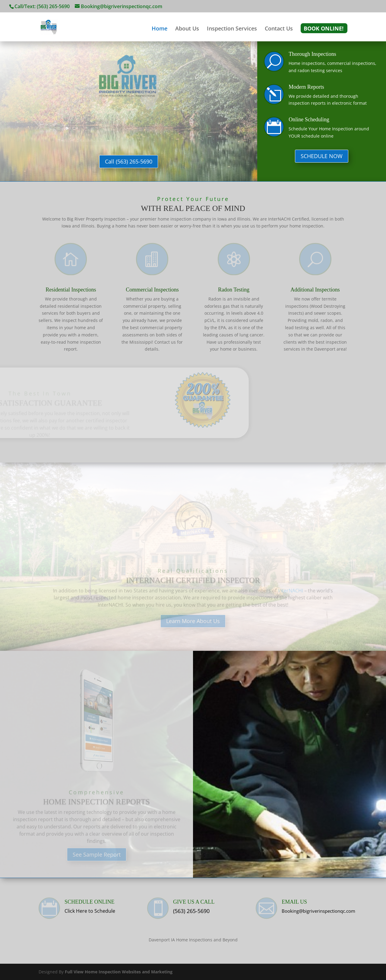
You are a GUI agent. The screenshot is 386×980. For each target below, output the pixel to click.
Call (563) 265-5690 (129, 161)
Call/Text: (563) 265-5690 (42, 6)
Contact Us (279, 29)
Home (160, 29)
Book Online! (324, 29)
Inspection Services (232, 29)
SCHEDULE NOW (322, 156)
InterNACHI (290, 593)
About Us (187, 29)
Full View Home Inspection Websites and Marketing (119, 972)
